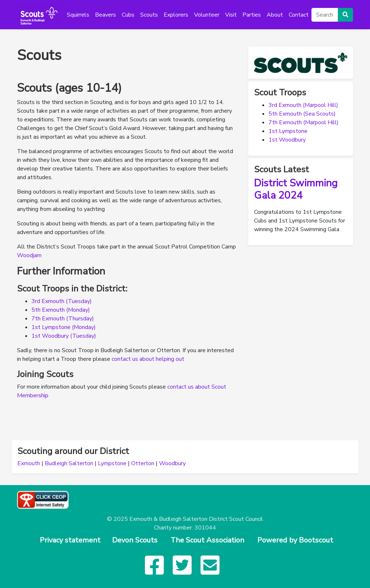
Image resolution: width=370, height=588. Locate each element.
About (275, 15)
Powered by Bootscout (295, 540)
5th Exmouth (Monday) (61, 310)
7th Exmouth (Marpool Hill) (304, 122)
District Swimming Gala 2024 (296, 189)
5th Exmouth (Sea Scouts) (302, 114)
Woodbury (172, 463)
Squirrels (78, 15)
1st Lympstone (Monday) (64, 327)
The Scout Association (207, 540)
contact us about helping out (148, 359)
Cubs (128, 15)
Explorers (176, 15)
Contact (299, 15)
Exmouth (29, 463)
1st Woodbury (287, 140)
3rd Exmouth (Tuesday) (62, 301)
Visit (231, 15)
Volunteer (207, 15)
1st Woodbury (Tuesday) (64, 336)
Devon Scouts (135, 540)
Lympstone (112, 463)
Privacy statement (70, 540)
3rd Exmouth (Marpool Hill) (303, 105)
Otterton (143, 463)
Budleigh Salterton (69, 463)
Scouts (149, 15)
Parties (252, 15)
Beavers (106, 15)
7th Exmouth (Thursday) (63, 319)
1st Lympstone (288, 131)
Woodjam (29, 255)
